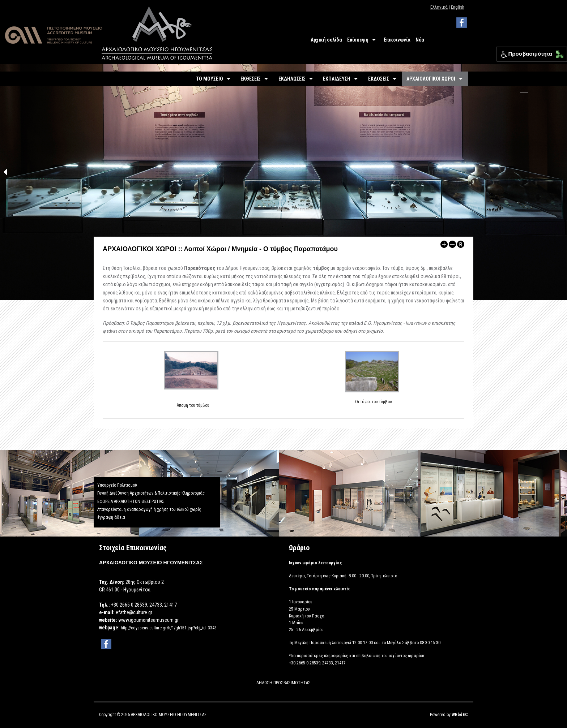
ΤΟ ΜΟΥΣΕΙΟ (210, 79)
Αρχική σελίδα (326, 40)
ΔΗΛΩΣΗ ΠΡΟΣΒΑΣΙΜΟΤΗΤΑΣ (283, 683)
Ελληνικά (439, 7)
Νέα (420, 40)
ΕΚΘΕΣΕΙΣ (251, 79)
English (458, 7)
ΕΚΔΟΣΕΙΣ (379, 79)
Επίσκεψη (358, 40)
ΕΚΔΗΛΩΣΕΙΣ (292, 79)
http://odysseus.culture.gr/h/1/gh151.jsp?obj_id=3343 (169, 628)
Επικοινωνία (397, 40)
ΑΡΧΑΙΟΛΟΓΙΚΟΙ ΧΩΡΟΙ (431, 79)
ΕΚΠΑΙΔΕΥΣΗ (337, 79)
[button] (558, 53)
